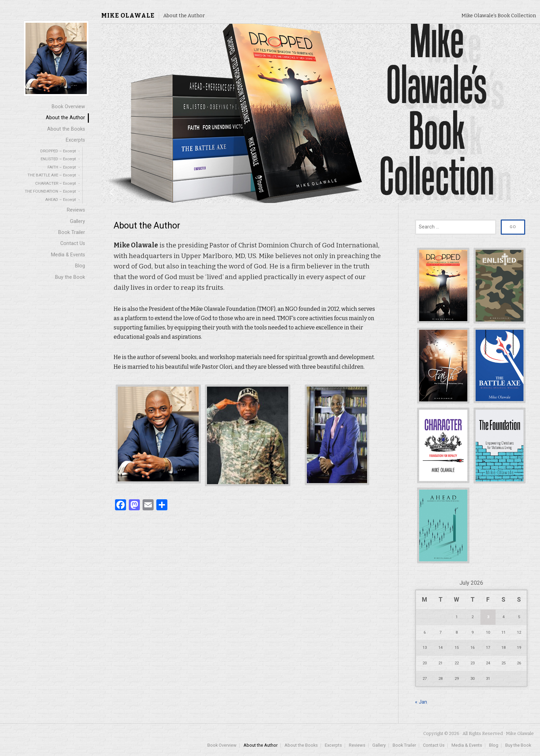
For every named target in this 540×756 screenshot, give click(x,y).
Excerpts (75, 140)
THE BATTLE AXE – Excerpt (52, 175)
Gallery (77, 221)
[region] (321, 113)
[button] (112, 192)
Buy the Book (70, 277)
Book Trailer (72, 232)
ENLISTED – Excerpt (58, 159)
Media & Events (68, 255)
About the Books (66, 129)
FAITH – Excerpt (62, 167)
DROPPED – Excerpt (58, 151)
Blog (80, 266)
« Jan (421, 702)
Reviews (76, 210)
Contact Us (73, 243)
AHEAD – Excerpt (61, 200)
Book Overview (68, 107)
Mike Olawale (128, 16)
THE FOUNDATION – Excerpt (50, 191)
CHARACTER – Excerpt (56, 183)
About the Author (65, 118)
